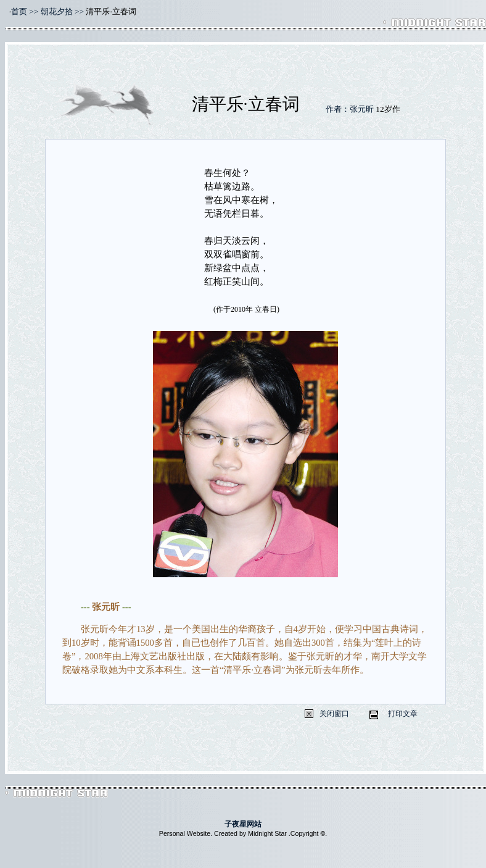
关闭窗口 (334, 714)
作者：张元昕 (350, 109)
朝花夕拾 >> (62, 11)
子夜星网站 (243, 824)
